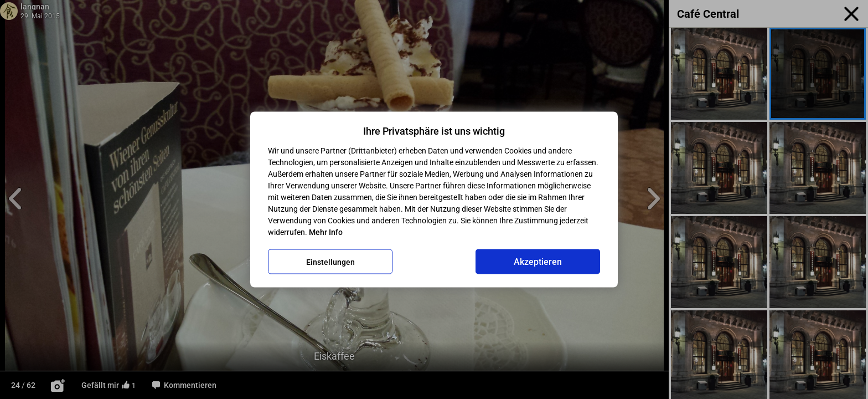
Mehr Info (326, 232)
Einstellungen (330, 262)
